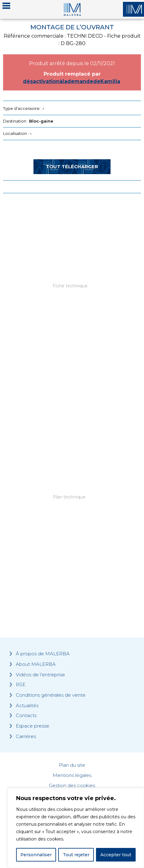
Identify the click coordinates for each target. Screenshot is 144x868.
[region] (76, 828)
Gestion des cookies (72, 786)
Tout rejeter (76, 855)
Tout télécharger (72, 167)
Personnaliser (36, 855)
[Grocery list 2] (72, 514)
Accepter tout (116, 855)
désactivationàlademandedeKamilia (72, 81)
